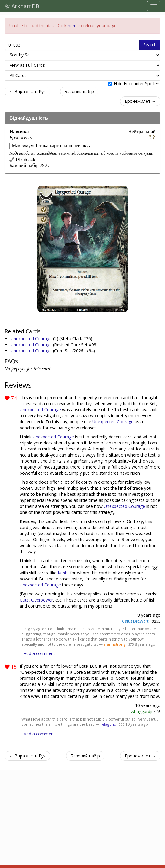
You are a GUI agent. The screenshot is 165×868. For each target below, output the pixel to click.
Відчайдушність (29, 118)
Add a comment (39, 653)
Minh (63, 573)
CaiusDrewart (135, 621)
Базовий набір (79, 91)
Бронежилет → (140, 101)
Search (150, 45)
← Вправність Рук (27, 91)
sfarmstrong (115, 644)
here (72, 26)
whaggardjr (142, 711)
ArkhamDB (22, 6)
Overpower (42, 600)
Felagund (108, 724)
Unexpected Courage (32, 339)
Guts (24, 600)
